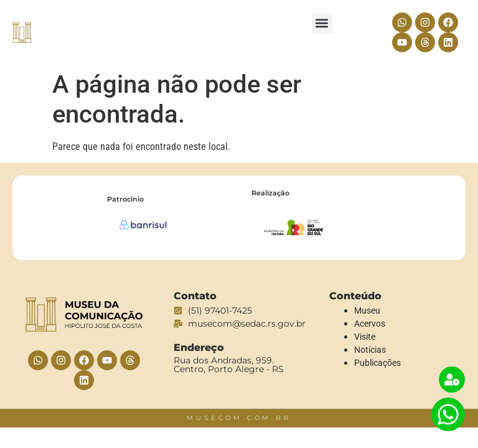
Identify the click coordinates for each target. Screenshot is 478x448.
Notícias (370, 350)
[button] (322, 23)
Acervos (370, 324)
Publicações (377, 363)
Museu (367, 310)
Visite (365, 337)
